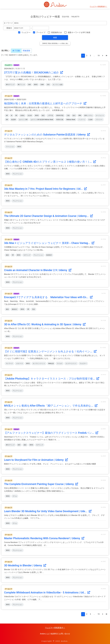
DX (16, 115)
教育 (19, 445)
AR (7, 115)
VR (13, 255)
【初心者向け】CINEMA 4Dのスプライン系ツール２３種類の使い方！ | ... (50, 162)
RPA (80, 115)
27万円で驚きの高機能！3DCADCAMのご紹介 (34, 73)
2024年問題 (60, 115)
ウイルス (60, 363)
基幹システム (88, 115)
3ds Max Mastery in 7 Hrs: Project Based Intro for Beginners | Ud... (45, 189)
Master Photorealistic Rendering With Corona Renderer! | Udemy (44, 538)
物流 (43, 115)
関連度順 (27, 51)
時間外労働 (60, 120)
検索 (55, 38)
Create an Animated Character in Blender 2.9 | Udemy (38, 270)
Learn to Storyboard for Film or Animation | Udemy (36, 460)
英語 (34, 309)
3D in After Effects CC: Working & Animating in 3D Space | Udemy (45, 324)
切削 (48, 85)
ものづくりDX (23, 120)
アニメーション (17, 174)
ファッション (10, 147)
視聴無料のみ (57, 32)
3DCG (36, 85)
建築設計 (15, 309)
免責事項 (54, 634)
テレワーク (9, 363)
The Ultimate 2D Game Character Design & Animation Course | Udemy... (48, 216)
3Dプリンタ (21, 85)
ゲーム (15, 496)
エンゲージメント (71, 363)
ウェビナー (26, 32)
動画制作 (49, 255)
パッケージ (82, 120)
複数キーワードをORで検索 (79, 32)
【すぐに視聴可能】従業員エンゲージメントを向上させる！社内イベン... (50, 351)
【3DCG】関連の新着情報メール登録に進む (55, 43)
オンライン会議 (58, 85)
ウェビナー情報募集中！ (98, 7)
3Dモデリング (10, 85)
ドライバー (99, 120)
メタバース (19, 363)
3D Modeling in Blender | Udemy (25, 565)
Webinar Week (71, 120)
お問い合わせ (65, 634)
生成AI (90, 120)
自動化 (22, 115)
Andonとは (44, 634)
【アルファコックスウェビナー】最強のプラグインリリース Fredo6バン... (51, 433)
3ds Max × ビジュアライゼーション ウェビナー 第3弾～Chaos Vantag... (49, 243)
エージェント (100, 115)
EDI (7, 120)
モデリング (27, 255)
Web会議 (51, 363)
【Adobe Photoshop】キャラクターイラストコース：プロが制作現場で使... (52, 379)
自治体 (30, 115)
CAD (29, 85)
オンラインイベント (39, 363)
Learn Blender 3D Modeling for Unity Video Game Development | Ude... (48, 511)
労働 (68, 115)
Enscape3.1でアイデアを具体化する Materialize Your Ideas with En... (48, 297)
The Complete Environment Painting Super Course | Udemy (41, 484)
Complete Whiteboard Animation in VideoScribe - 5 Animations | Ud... (47, 593)
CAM (42, 85)
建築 (7, 255)
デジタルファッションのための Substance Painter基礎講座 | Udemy (47, 135)
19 (99, 56)
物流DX (13, 120)
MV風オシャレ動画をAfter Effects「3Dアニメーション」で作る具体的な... (51, 406)
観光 (74, 115)
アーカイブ (41, 32)
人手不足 (50, 115)
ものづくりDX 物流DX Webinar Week (42, 120)
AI (11, 115)
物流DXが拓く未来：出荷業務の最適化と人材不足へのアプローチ (45, 103)
